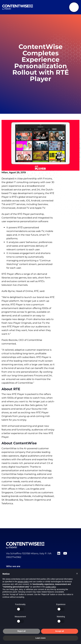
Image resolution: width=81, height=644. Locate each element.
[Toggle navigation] (74, 7)
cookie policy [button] (51, 587)
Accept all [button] (59, 631)
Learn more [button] (40, 638)
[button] (77, 574)
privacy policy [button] (23, 582)
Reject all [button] (22, 631)
